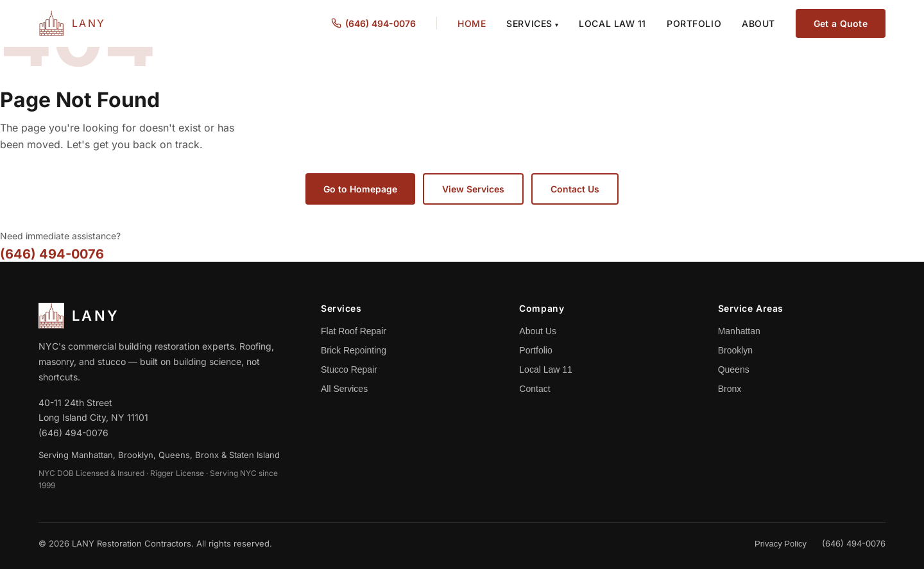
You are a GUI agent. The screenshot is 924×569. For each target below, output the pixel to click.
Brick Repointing (354, 350)
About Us (538, 331)
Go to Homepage (360, 189)
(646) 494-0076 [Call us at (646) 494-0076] (373, 23)
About (758, 23)
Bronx (730, 389)
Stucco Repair (349, 369)
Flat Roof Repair (354, 331)
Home (472, 23)
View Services (473, 189)
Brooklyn (735, 350)
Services (532, 23)
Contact (535, 389)
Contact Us (575, 189)
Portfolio (694, 23)
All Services (344, 389)
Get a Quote (841, 23)
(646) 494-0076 (52, 254)
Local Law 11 (612, 23)
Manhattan (739, 331)
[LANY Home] (72, 23)
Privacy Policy (781, 544)
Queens (734, 369)
